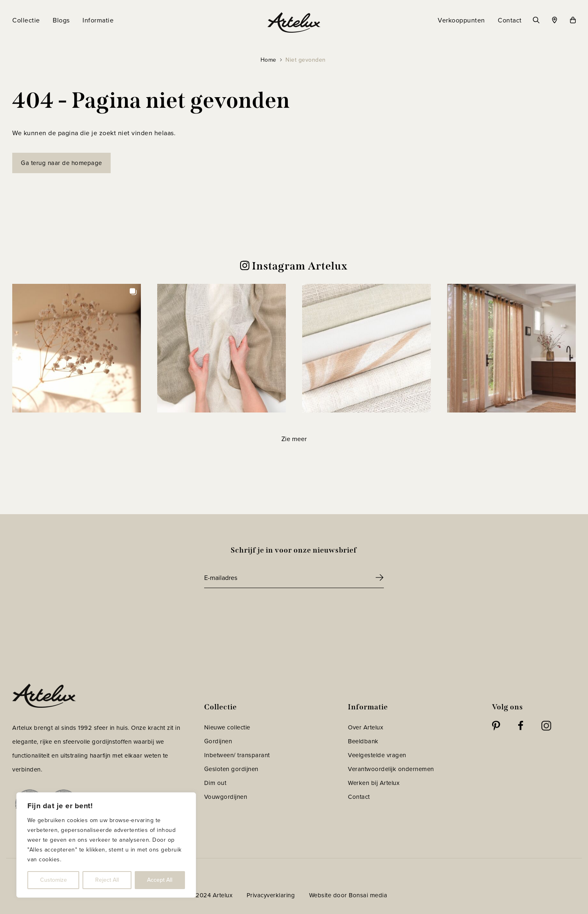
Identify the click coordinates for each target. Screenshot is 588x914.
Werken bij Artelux (374, 783)
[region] (106, 845)
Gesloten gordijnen (231, 769)
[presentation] (266, 611)
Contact (359, 797)
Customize (53, 880)
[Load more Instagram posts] (294, 439)
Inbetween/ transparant (237, 755)
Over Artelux (365, 727)
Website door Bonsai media (348, 895)
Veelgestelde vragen (377, 755)
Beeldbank (363, 741)
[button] (77, 348)
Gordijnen (218, 741)
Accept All (160, 880)
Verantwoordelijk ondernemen (391, 769)
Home (268, 60)
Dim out (215, 783)
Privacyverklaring (271, 895)
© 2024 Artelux (210, 895)
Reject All (107, 880)
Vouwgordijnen (226, 797)
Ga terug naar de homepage (61, 163)
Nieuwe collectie (227, 727)
